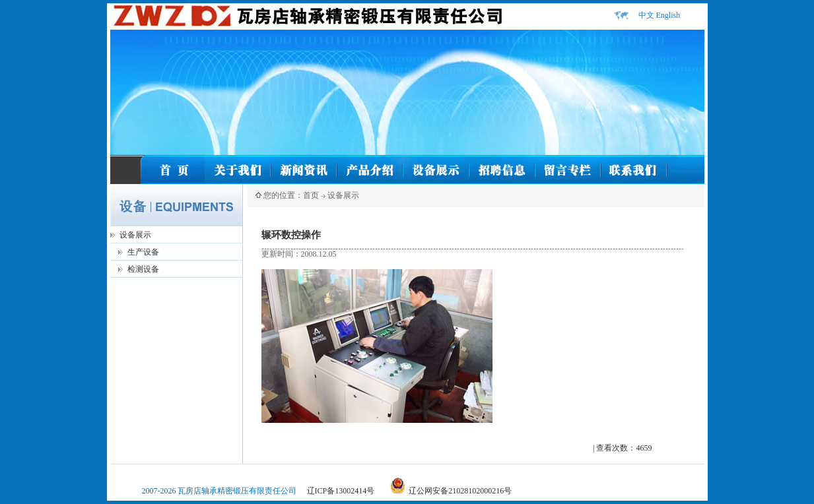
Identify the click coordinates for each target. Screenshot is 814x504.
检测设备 (143, 269)
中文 (646, 15)
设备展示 (135, 235)
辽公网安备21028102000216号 (460, 491)
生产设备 (143, 252)
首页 (311, 195)
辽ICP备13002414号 (341, 491)
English (668, 15)
